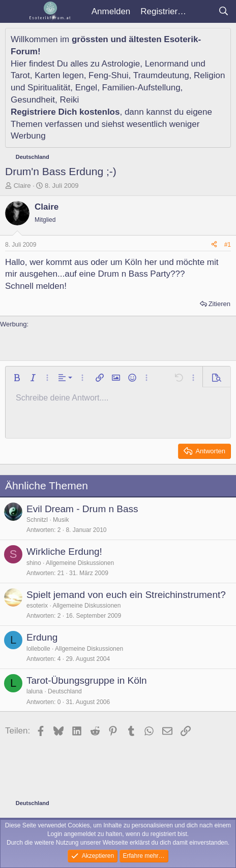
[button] (17, 378)
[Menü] (14, 12)
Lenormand (167, 64)
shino (34, 563)
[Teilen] (214, 245)
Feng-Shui (108, 75)
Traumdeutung (161, 75)
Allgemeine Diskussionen (80, 563)
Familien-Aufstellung (141, 88)
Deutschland (65, 691)
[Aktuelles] (202, 12)
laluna (35, 691)
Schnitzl (37, 520)
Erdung (42, 637)
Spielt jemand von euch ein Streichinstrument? (126, 595)
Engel (86, 88)
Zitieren (219, 304)
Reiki (69, 100)
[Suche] (223, 12)
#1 (228, 245)
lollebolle (38, 649)
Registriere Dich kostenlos (65, 112)
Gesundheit (33, 100)
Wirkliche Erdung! (64, 552)
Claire (22, 186)
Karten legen (59, 75)
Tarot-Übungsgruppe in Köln (87, 680)
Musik (61, 520)
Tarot (20, 75)
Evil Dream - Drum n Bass (82, 509)
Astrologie (121, 64)
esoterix (37, 606)
